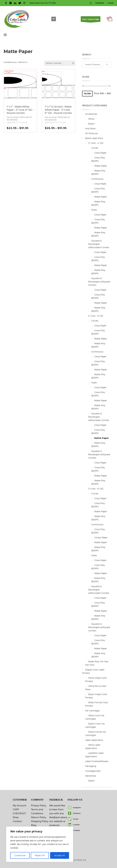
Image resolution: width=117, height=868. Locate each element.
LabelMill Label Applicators (94, 755)
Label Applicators (94, 740)
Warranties (91, 776)
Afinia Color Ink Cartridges (95, 717)
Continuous (97, 179)
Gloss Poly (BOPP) (98, 159)
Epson (91, 124)
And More (90, 128)
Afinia (91, 119)
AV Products (91, 133)
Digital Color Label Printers (93, 671)
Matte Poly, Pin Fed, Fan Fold (97, 663)
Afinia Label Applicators (93, 747)
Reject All (40, 855)
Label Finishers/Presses (97, 761)
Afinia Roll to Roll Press (96, 688)
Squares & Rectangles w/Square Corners (99, 282)
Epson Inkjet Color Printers (96, 696)
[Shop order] (60, 63)
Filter (87, 94)
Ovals (94, 210)
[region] (40, 844)
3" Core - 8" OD (96, 489)
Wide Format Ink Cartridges (95, 733)
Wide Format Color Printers (97, 704)
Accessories (91, 114)
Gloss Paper (100, 153)
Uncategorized (93, 771)
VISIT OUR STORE (91, 20)
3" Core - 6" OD (96, 316)
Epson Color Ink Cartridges (95, 725)
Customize (20, 855)
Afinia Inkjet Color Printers (96, 679)
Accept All (60, 855)
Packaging (91, 766)
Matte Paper (101, 166)
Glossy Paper (101, 537)
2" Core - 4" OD (96, 143)
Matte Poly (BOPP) (98, 172)
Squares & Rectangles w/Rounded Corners (99, 244)
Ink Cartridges (92, 711)
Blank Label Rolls (94, 138)
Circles (95, 148)
